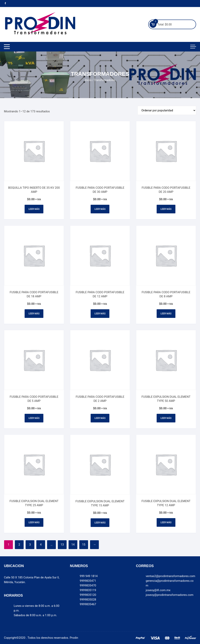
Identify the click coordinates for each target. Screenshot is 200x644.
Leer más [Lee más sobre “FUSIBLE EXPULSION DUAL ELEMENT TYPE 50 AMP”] (166, 418)
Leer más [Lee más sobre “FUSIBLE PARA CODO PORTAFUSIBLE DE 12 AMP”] (100, 314)
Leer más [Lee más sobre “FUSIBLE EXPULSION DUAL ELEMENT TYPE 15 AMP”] (100, 523)
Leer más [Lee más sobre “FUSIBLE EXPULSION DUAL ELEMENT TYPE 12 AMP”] (166, 522)
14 (73, 545)
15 (84, 545)
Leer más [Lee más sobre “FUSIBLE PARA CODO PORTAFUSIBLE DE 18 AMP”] (34, 314)
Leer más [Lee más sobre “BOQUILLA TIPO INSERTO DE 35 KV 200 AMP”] (34, 209)
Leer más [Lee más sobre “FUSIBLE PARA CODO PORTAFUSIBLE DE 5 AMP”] (34, 418)
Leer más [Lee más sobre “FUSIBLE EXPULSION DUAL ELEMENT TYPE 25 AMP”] (34, 522)
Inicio (88, 80)
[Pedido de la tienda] (167, 110)
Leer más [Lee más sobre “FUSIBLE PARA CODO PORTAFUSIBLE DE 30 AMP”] (100, 209)
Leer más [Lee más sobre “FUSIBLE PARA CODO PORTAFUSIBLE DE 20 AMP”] (166, 209)
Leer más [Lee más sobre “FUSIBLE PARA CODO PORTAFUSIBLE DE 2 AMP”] (100, 418)
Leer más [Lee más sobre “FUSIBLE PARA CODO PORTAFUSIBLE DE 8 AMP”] (166, 314)
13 (62, 545)
